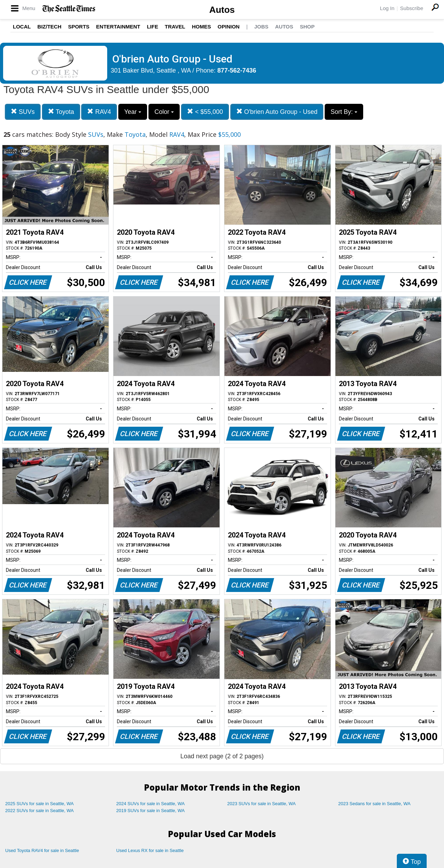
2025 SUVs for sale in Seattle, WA (40, 804)
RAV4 (99, 112)
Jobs (261, 27)
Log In (387, 8)
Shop (307, 27)
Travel (175, 27)
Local (22, 27)
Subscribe (412, 8)
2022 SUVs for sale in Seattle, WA (40, 811)
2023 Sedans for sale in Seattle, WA (374, 804)
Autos (222, 10)
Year (133, 112)
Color (164, 112)
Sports (79, 27)
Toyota (61, 112)
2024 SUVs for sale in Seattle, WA (151, 804)
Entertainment (118, 27)
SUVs (23, 112)
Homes (201, 27)
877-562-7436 (237, 70)
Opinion (228, 27)
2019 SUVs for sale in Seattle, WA (151, 811)
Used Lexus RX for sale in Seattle (150, 850)
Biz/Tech (49, 27)
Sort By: (344, 112)
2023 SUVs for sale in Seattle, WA (262, 804)
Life (152, 27)
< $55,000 (205, 112)
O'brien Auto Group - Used (277, 112)
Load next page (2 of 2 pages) (222, 756)
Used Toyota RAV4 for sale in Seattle (42, 850)
